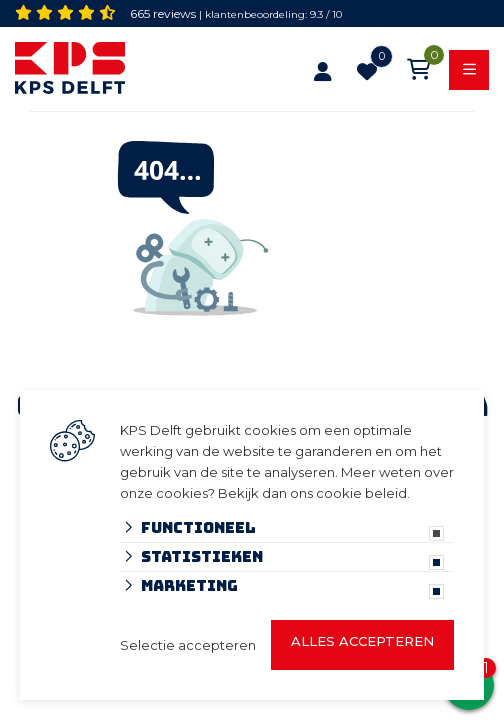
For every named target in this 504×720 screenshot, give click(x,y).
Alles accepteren (362, 641)
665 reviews (163, 13)
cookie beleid (361, 493)
